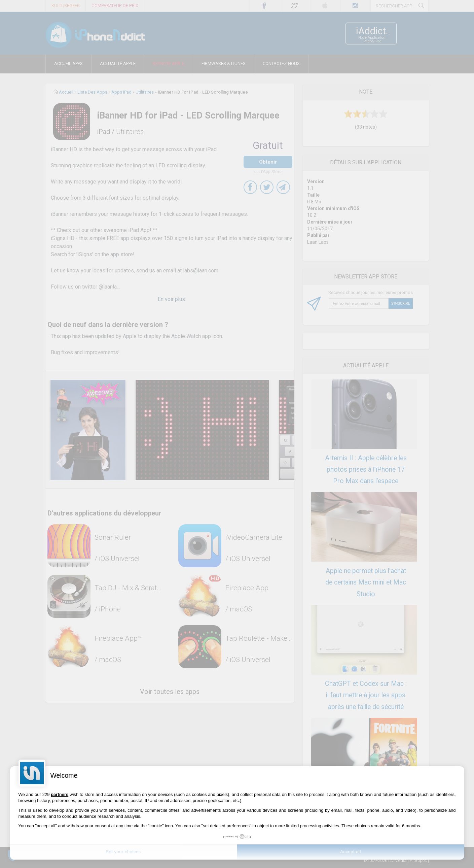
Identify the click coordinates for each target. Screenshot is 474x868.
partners (60, 794)
